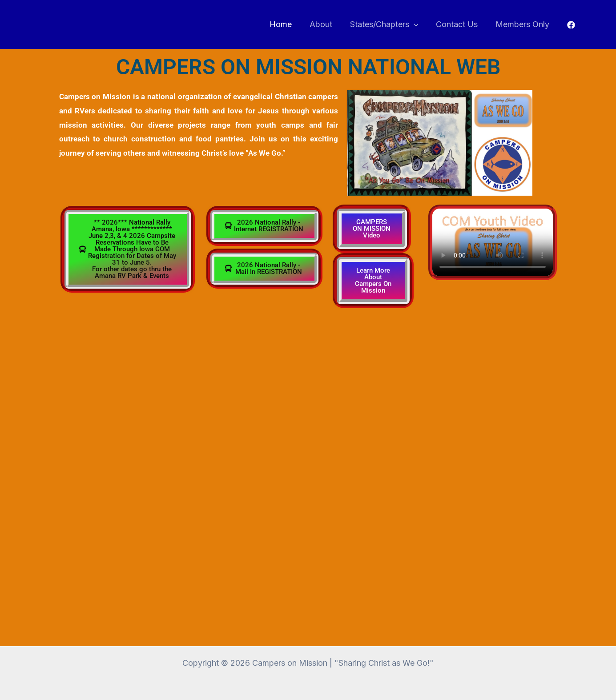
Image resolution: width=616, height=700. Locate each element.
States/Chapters (388, 24)
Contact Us (459, 24)
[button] (418, 24)
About (327, 24)
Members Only (523, 24)
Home (288, 24)
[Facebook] (571, 25)
